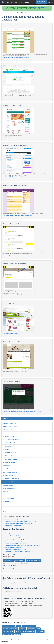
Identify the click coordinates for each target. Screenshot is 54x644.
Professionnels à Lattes (8, 631)
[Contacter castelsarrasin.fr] (52, 2)
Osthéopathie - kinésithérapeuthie (11, 479)
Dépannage (6, 449)
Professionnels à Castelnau (29, 626)
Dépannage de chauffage (9, 453)
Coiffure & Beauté (7, 430)
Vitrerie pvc (6, 508)
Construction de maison (9, 436)
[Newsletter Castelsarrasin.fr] (49, 2)
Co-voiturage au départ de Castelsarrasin (15, 544)
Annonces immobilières (9, 488)
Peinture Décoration (8, 485)
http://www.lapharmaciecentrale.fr (10, 333)
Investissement (7, 466)
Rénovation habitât (7, 495)
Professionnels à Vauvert (29, 631)
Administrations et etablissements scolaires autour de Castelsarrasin (22, 546)
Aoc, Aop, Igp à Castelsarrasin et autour (15, 540)
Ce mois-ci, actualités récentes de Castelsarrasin (17, 542)
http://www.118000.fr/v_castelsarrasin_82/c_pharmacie (15, 177)
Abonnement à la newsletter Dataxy (19, 552)
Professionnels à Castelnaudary (10, 629)
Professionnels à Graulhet (34, 629)
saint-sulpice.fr (40, 631)
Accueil (7, 2)
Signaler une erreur (20, 560)
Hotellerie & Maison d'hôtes (10, 459)
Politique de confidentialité (40, 7)
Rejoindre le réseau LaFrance (33, 560)
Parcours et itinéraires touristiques (14, 536)
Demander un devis (8, 560)
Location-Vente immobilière (10, 469)
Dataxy (17, 564)
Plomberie (5, 492)
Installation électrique (8, 456)
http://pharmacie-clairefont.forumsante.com (13, 137)
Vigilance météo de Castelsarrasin (14, 548)
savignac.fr (18, 631)
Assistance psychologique (9, 423)
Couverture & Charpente (9, 443)
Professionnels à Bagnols (8, 626)
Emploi (20, 2)
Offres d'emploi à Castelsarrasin (13, 526)
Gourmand (27, 2)
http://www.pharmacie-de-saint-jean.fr (11, 373)
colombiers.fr (22, 629)
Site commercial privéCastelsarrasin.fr (41, 2)
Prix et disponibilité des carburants (20, 532)
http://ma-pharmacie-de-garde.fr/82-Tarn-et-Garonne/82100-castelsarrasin (20, 97)
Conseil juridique (7, 433)
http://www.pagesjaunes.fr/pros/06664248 (12, 295)
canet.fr (18, 626)
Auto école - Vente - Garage (10, 427)
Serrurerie (5, 505)
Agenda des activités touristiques (13, 534)
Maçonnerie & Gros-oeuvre (10, 472)
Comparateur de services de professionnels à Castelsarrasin (20, 522)
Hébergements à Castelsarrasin (19, 520)
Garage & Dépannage (8, 498)
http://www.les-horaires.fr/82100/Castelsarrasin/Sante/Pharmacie (18, 215)
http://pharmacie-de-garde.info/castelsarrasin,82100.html (16, 57)
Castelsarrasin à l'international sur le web (15, 550)
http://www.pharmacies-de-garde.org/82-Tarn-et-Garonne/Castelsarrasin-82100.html (22, 411)
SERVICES (6, 419)
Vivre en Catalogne (16, 634)
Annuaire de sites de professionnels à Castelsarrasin (18, 524)
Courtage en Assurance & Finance (12, 440)
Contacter (16, 555)
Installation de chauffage (9, 462)
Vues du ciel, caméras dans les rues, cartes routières (18, 538)
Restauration (6, 502)
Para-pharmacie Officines (9, 482)
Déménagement (7, 446)
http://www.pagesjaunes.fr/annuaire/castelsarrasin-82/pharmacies (18, 255)
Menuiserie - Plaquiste (8, 475)
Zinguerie (5, 511)
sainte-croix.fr (6, 634)
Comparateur (14, 2)
